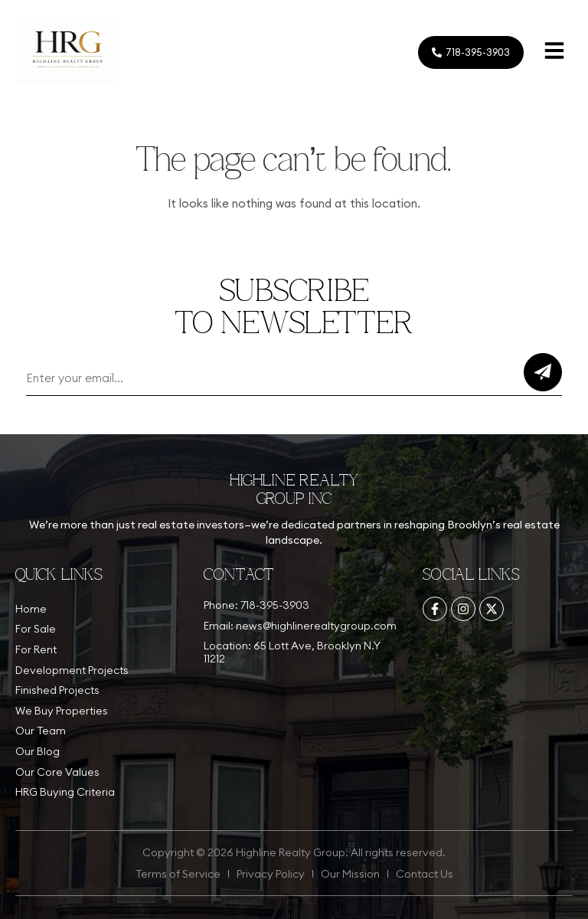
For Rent (36, 649)
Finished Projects (57, 690)
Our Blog (38, 751)
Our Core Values (57, 772)
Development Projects (72, 670)
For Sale (36, 629)
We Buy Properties (62, 711)
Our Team (41, 731)
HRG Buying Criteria (65, 792)
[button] (554, 52)
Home (31, 609)
